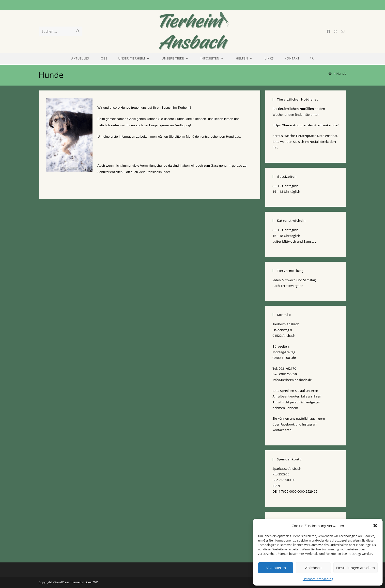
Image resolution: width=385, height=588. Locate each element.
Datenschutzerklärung (318, 579)
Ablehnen (313, 568)
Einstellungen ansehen (355, 568)
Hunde (341, 73)
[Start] (330, 73)
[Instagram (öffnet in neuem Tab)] (336, 31)
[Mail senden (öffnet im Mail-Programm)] (343, 31)
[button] (375, 526)
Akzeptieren (276, 568)
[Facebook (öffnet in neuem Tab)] (328, 31)
